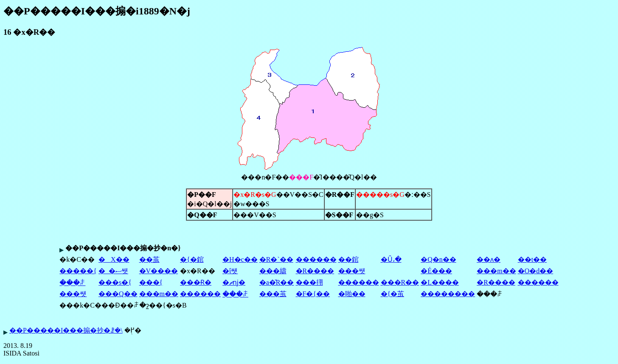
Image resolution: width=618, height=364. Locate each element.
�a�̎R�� (277, 282)
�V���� (159, 271)
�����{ (78, 271)
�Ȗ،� (391, 259)
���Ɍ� (196, 282)
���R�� (400, 282)
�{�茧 (393, 294)
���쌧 (352, 271)
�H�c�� (240, 259)
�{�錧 (192, 259)
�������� (448, 294)
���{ (151, 282)
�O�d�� (536, 271)
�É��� (436, 271)
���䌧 (273, 271)
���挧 (309, 282)
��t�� (532, 259)
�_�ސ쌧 (113, 271)
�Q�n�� (438, 259)
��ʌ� (489, 259)
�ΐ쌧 (230, 271)
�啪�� (352, 294)
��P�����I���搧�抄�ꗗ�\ (66, 330)
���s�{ (115, 282)
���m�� (496, 271)
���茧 (273, 294)
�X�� (114, 259)
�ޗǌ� (234, 282)
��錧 (348, 259)
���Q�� (118, 294)
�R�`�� (276, 259)
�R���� (315, 271)
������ (316, 259)
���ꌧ (72, 283)
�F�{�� (313, 294)
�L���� (440, 282)
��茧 (149, 259)
